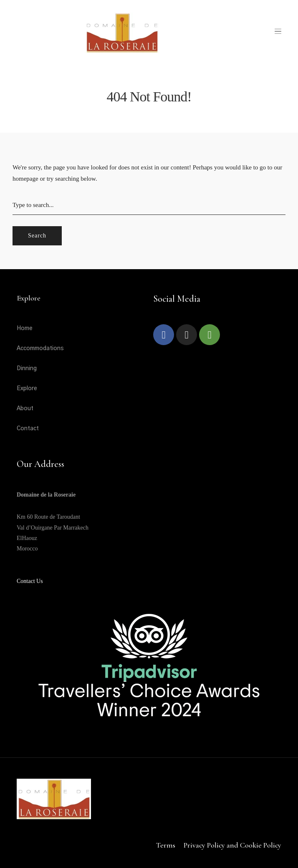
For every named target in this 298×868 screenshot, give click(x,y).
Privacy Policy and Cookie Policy (232, 845)
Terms (166, 845)
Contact (28, 429)
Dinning (27, 368)
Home (25, 328)
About (25, 409)
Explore (27, 389)
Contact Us (30, 581)
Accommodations (40, 348)
